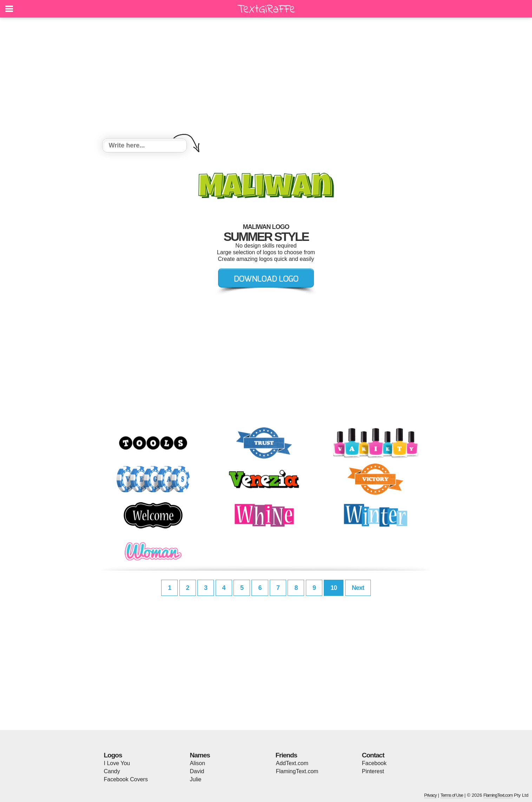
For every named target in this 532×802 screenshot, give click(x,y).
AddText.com (292, 763)
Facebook (374, 763)
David (197, 771)
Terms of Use (452, 795)
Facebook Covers (126, 779)
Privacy (431, 795)
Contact (373, 755)
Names (200, 755)
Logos (113, 755)
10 (334, 588)
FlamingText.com (297, 771)
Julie (196, 779)
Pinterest (373, 771)
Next (358, 588)
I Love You (117, 763)
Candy (112, 771)
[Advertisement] (266, 79)
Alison (198, 763)
